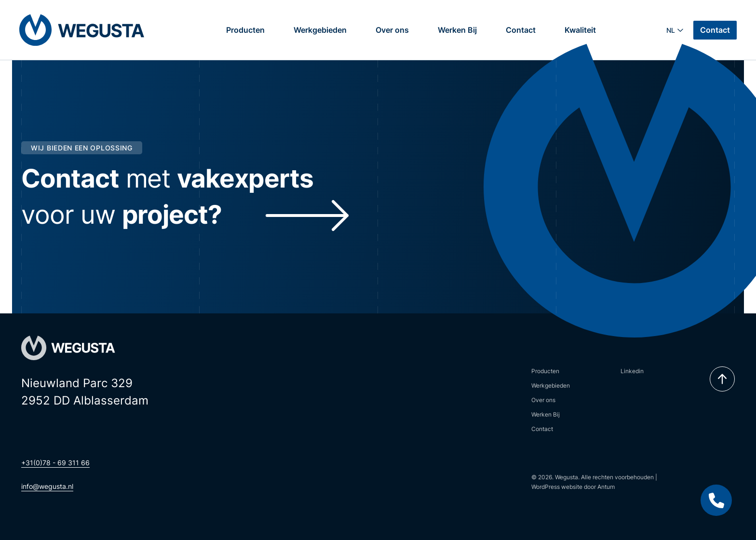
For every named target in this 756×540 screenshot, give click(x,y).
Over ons (392, 30)
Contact (521, 30)
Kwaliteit (580, 30)
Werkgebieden (320, 30)
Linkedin (632, 371)
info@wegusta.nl (47, 486)
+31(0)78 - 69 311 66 (55, 463)
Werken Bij (457, 30)
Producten (245, 30)
